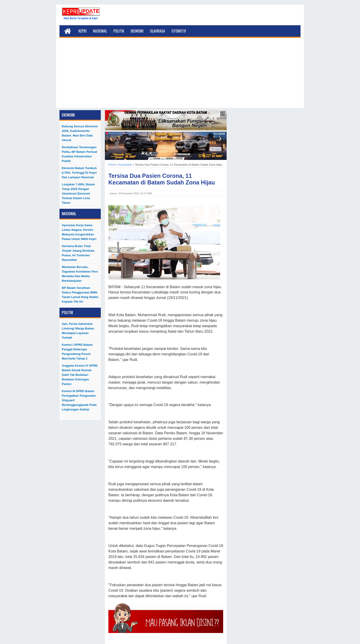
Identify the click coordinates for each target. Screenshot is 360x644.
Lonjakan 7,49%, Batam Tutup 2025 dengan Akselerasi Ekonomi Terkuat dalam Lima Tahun (78, 194)
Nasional (100, 31)
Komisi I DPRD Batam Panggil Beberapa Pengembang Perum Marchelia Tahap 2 (77, 352)
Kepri (83, 31)
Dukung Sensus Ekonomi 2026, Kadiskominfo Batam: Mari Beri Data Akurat (80, 133)
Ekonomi (137, 31)
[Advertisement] (180, 76)
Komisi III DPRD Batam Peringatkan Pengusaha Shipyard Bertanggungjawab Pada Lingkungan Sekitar (79, 400)
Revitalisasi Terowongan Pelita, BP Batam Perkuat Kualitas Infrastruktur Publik (79, 154)
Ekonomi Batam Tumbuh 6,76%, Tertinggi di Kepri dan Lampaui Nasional (79, 173)
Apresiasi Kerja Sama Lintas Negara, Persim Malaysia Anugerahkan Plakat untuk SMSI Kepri (79, 232)
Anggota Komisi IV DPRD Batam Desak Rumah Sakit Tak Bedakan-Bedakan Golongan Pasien (80, 375)
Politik (119, 31)
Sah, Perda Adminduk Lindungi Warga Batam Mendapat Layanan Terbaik (78, 331)
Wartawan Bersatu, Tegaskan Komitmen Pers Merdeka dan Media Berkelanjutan (80, 274)
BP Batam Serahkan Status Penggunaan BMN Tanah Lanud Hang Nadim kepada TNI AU (80, 295)
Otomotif (179, 31)
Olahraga (157, 31)
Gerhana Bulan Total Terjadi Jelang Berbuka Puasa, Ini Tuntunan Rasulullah (78, 253)
